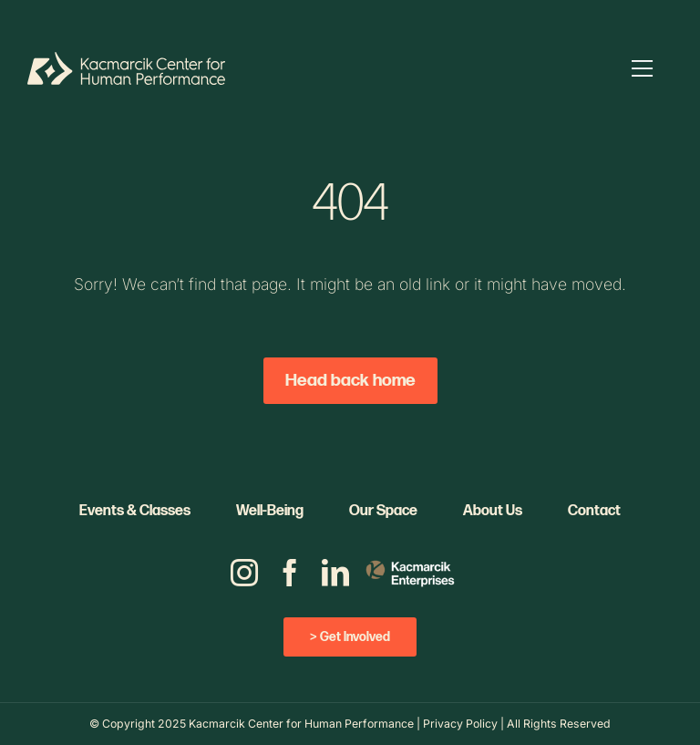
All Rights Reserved (559, 724)
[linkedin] (335, 573)
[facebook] (290, 573)
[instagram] (244, 573)
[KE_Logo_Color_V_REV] (410, 558)
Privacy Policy (460, 724)
